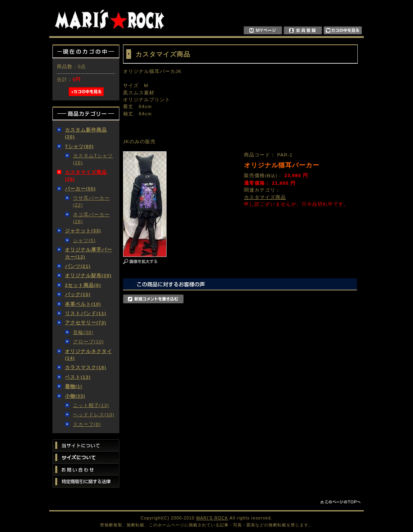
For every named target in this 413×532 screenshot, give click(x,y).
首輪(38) (83, 332)
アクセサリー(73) (86, 322)
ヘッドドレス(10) (94, 414)
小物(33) (75, 396)
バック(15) (78, 294)
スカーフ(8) (87, 424)
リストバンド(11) (86, 313)
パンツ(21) (78, 266)
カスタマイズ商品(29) (86, 175)
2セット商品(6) (83, 285)
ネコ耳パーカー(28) (91, 218)
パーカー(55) (80, 189)
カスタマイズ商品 (265, 197)
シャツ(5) (84, 240)
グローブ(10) (89, 341)
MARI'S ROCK (212, 518)
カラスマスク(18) (86, 367)
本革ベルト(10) (83, 304)
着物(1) (74, 386)
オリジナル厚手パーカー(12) (89, 253)
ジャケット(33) (83, 231)
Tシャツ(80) (79, 146)
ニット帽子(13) (91, 405)
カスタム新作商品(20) (86, 133)
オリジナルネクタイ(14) (89, 355)
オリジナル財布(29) (88, 275)
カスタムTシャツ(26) (93, 159)
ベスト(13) (78, 377)
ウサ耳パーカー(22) (91, 201)
